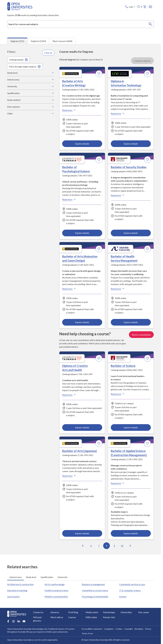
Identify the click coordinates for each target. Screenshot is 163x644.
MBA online (91, 617)
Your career (143, 612)
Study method (31, 100)
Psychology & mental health (95, 596)
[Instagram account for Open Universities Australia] (13, 621)
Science (123, 596)
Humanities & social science (95, 590)
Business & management (93, 584)
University (31, 86)
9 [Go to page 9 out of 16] (114, 546)
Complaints (109, 629)
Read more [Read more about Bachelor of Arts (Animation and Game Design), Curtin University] (69, 289)
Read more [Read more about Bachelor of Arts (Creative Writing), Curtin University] (69, 110)
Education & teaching (17, 590)
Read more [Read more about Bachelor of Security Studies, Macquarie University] (118, 195)
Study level (31, 73)
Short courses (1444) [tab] (62, 41)
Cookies (119, 629)
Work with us (57, 617)
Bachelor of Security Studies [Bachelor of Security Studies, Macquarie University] (129, 167)
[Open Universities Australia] (20, 10)
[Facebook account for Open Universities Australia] (8, 621)
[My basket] (145, 7)
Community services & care (132, 584)
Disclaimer (139, 629)
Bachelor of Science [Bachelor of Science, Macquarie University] (123, 366)
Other (31, 114)
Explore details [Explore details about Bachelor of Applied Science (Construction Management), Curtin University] (131, 533)
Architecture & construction (20, 584)
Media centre (92, 612)
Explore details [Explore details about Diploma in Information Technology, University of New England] (131, 143)
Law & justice (13, 596)
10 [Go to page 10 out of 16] (122, 546)
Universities (126, 612)
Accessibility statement (92, 629)
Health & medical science (56, 590)
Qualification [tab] (47, 577)
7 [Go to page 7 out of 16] (99, 546)
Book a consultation (141, 335)
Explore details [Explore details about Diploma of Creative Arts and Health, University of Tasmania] (82, 427)
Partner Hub (109, 617)
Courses (72, 617)
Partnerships (109, 612)
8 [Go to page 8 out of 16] (107, 546)
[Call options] (130, 7)
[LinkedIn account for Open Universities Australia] (19, 621)
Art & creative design (54, 584)
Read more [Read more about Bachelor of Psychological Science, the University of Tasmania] (69, 199)
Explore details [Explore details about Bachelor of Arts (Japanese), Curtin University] (82, 533)
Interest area (31, 80)
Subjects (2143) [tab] (38, 41)
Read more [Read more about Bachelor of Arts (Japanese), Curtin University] (69, 476)
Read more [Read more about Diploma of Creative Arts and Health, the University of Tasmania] (69, 395)
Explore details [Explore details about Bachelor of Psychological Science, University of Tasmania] (82, 233)
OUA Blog (73, 612)
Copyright (128, 629)
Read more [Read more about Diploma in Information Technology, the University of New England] (118, 113)
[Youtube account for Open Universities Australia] (24, 621)
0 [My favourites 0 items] (140, 7)
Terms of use (87, 633)
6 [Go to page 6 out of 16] (91, 546)
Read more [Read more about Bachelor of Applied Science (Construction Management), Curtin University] (118, 483)
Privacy (148, 629)
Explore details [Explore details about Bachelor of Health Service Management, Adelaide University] (131, 322)
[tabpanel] (80, 299)
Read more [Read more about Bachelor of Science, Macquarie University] (118, 394)
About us (55, 612)
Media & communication (56, 596)
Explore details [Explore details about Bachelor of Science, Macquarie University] (131, 427)
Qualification (31, 93)
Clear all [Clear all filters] (48, 53)
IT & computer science (130, 590)
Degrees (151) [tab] (17, 41)
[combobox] (80, 24)
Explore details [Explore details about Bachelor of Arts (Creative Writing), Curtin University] (82, 143)
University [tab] (62, 577)
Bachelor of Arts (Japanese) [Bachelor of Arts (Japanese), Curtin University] (79, 451)
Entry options (31, 107)
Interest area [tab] (15, 577)
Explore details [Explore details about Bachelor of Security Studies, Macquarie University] (131, 233)
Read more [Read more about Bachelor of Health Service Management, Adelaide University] (118, 289)
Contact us (38, 612)
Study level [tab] (31, 577)
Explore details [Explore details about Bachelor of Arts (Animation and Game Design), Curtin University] (82, 322)
